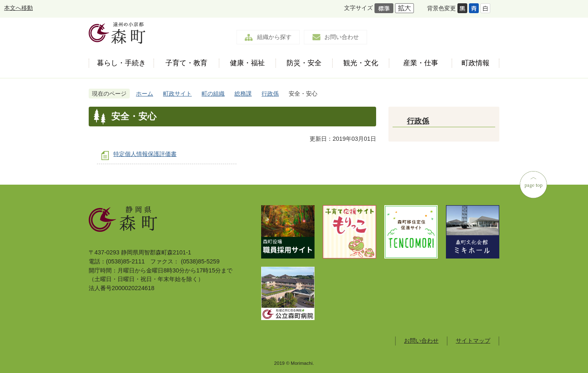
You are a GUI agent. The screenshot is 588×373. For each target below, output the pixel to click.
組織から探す (274, 37)
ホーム (145, 94)
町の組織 (213, 94)
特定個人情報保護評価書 (145, 154)
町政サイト (177, 94)
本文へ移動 (18, 8)
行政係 (270, 94)
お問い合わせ (342, 37)
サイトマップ (473, 341)
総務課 (243, 94)
